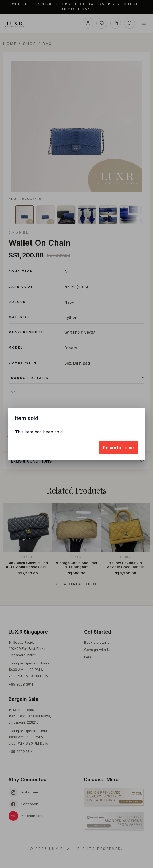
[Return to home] (118, 448)
